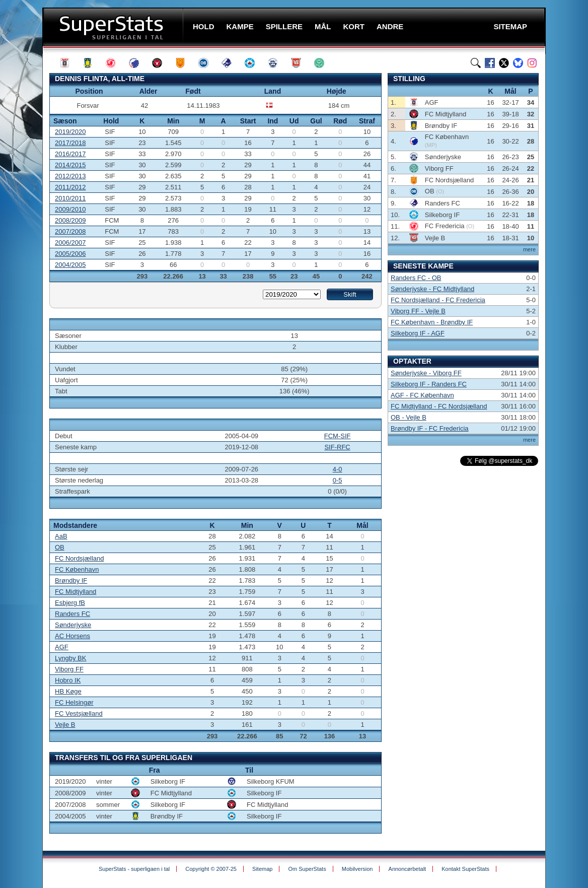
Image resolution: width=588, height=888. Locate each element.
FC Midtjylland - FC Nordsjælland (439, 406)
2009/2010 (70, 209)
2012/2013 (70, 176)
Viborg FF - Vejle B (418, 311)
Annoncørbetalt (408, 869)
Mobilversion (357, 869)
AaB (61, 536)
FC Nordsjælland (80, 558)
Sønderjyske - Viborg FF (426, 373)
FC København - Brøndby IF (432, 322)
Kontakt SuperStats (465, 869)
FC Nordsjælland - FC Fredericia (438, 300)
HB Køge (68, 691)
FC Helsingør (74, 702)
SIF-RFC (337, 447)
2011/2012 (70, 187)
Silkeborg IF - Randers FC (429, 384)
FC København (77, 569)
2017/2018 (70, 143)
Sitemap (262, 869)
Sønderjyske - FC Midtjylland (432, 289)
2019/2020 (70, 132)
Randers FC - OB (416, 278)
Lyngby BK (70, 658)
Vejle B (65, 725)
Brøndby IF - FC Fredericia (430, 428)
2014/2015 (70, 165)
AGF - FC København (422, 395)
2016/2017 (70, 154)
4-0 (338, 469)
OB (60, 547)
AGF (62, 647)
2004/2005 (70, 265)
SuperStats (114, 27)
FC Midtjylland (76, 592)
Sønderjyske (73, 625)
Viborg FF (69, 669)
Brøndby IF (71, 580)
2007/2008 (70, 231)
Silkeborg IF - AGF (418, 333)
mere (529, 249)
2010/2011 (70, 198)
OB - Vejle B (409, 417)
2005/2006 (70, 254)
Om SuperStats (307, 869)
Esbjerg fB (70, 603)
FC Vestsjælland (79, 713)
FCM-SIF (338, 436)
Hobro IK (68, 680)
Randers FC (72, 614)
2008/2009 (70, 220)
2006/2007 (70, 243)
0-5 (338, 480)
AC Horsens (72, 636)
